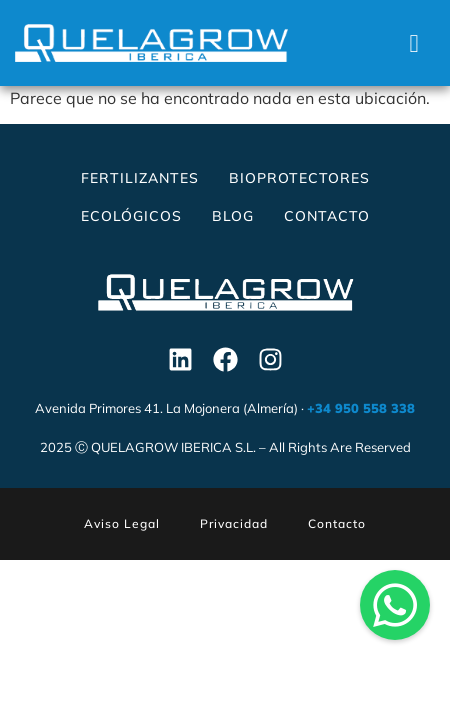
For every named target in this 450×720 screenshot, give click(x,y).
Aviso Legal (122, 523)
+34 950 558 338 (361, 408)
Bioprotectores (299, 178)
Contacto (327, 216)
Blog (233, 216)
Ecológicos (131, 216)
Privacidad (234, 523)
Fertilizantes (140, 178)
